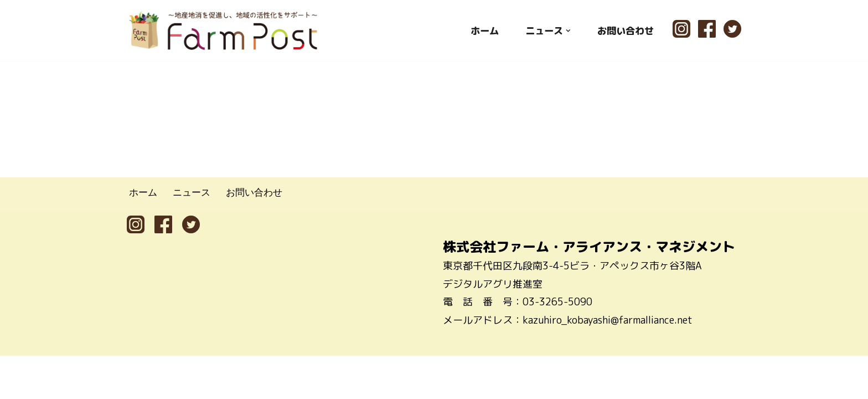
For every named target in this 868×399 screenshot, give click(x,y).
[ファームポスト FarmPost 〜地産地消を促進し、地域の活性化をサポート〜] (224, 30)
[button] (565, 30)
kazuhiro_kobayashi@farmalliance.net (608, 363)
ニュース (194, 236)
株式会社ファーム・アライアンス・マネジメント (589, 290)
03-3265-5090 (557, 345)
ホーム (478, 30)
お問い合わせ (624, 30)
